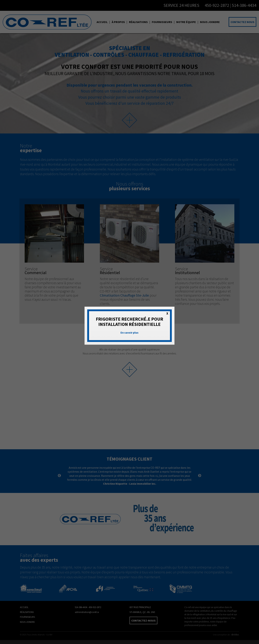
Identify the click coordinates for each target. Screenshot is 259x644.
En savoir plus (129, 333)
